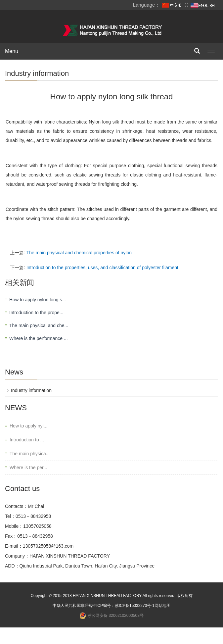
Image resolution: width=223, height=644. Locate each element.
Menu (12, 51)
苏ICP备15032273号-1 (127, 606)
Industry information (154, 390)
